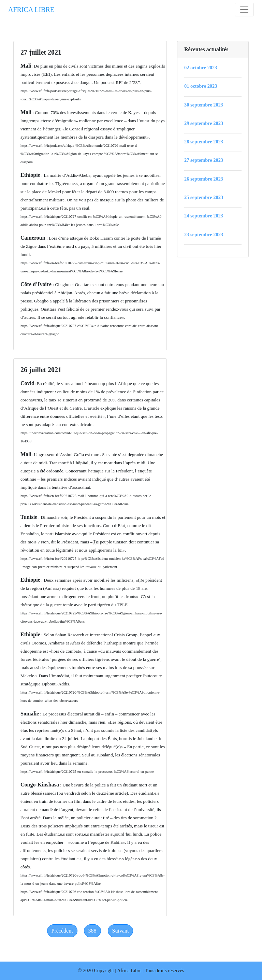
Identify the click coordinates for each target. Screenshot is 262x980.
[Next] (121, 931)
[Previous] (62, 931)
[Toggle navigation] (244, 10)
